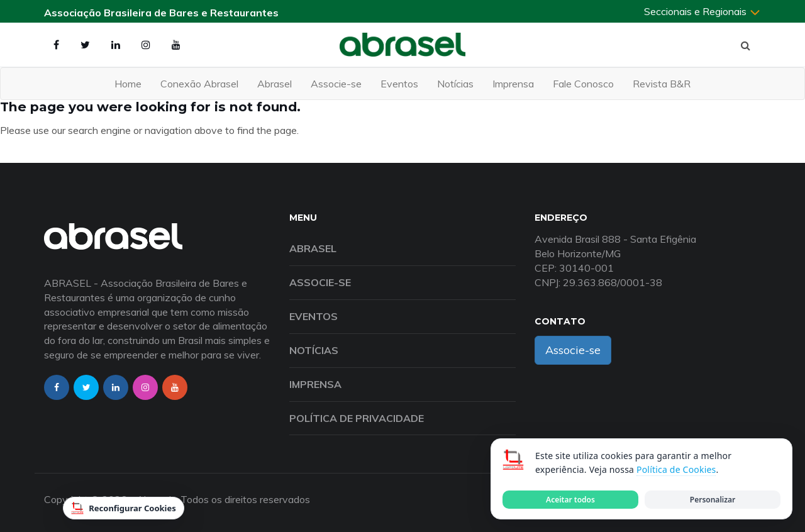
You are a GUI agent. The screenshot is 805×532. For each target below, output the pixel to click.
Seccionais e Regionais (702, 11)
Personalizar (713, 500)
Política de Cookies (676, 469)
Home (128, 84)
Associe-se (336, 84)
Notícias (455, 84)
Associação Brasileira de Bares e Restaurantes (161, 13)
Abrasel (275, 84)
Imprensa (513, 84)
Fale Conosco (583, 84)
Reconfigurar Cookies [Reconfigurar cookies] (124, 508)
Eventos (399, 84)
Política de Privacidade (357, 418)
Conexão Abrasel (199, 84)
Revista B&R (662, 84)
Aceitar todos (570, 500)
